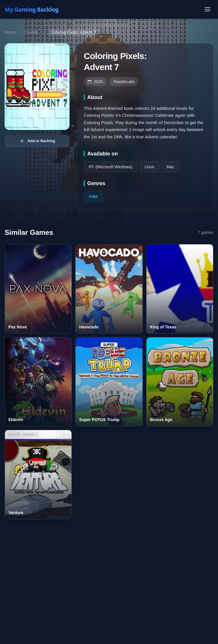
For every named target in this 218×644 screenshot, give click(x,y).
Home (10, 32)
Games (31, 32)
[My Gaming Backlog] (37, 9)
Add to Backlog (37, 141)
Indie (93, 196)
